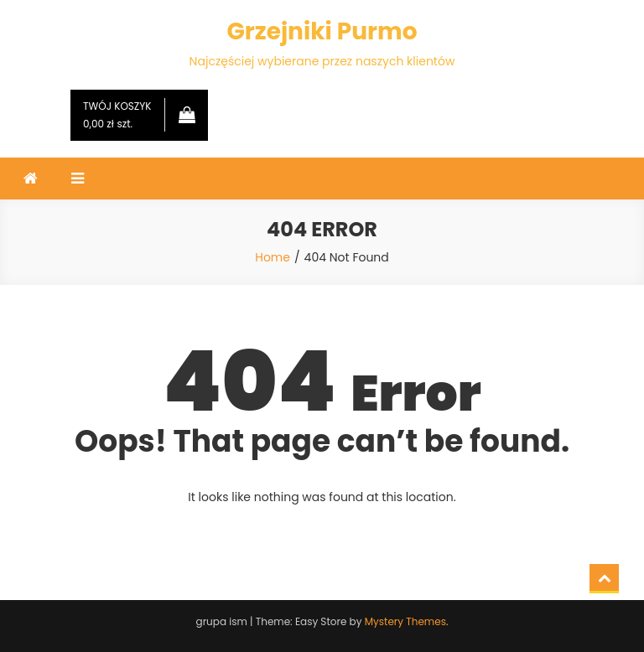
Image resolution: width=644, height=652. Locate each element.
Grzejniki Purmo (322, 31)
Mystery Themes (405, 621)
